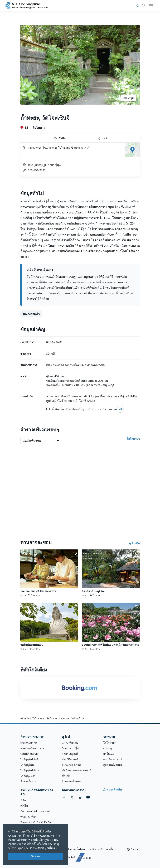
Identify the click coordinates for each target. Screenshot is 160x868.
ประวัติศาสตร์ (70, 759)
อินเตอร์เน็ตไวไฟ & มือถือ (36, 822)
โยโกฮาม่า (110, 743)
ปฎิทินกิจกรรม (29, 754)
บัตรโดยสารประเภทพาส (35, 811)
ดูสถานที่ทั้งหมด (113, 765)
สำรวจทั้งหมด (29, 781)
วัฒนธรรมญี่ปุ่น (71, 748)
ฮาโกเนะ (109, 754)
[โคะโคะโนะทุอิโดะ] (111, 573)
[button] (143, 6)
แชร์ (102, 138)
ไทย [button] (132, 849)
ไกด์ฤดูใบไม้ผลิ (29, 759)
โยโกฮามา (40, 128)
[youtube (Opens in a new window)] (88, 797)
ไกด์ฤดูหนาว (28, 776)
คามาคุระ (109, 748)
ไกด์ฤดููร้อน (27, 765)
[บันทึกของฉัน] (143, 6)
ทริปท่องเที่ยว (28, 817)
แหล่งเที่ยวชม (70, 743)
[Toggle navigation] (151, 6)
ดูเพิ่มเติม (134, 543)
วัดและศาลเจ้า (31, 314)
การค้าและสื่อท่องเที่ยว (101, 849)
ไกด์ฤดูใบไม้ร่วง (30, 770)
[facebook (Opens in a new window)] (64, 797)
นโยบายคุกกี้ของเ (19, 848)
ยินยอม (36, 856)
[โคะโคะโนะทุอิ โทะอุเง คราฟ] (49, 573)
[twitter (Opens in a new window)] (72, 797)
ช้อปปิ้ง (66, 776)
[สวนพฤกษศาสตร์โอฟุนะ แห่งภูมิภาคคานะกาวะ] (111, 627)
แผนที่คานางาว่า (113, 759)
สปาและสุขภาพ (71, 765)
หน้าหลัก (25, 718)
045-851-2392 (37, 170)
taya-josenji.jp (37, 165)
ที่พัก (23, 800)
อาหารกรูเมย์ (70, 754)
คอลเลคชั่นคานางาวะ (34, 748)
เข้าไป (24, 806)
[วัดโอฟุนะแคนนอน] (49, 627)
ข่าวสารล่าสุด (29, 743)
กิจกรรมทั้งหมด (71, 781)
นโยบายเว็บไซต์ (75, 849)
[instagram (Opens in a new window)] (80, 797)
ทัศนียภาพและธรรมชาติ (76, 770)
